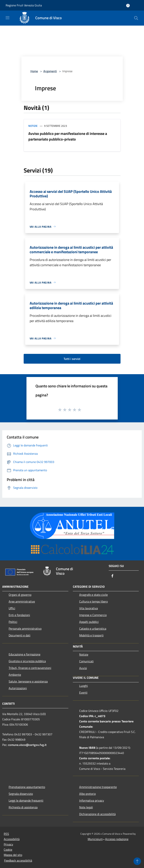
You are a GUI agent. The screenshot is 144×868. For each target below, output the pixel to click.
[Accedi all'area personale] (128, 6)
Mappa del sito (13, 855)
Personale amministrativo (25, 629)
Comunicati (86, 661)
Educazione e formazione (25, 654)
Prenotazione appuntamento (27, 787)
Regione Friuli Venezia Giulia (24, 5)
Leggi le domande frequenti (26, 800)
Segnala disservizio (21, 794)
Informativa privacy (92, 800)
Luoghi (84, 686)
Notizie (33, 126)
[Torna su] (137, 861)
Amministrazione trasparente (98, 787)
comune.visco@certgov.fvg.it (27, 745)
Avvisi (83, 668)
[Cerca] (136, 18)
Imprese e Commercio (93, 615)
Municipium (95, 839)
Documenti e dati (20, 635)
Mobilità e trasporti (91, 635)
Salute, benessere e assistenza (28, 681)
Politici (13, 622)
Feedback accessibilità (18, 860)
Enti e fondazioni (19, 615)
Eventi (83, 692)
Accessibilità (12, 839)
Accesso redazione (117, 839)
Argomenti (50, 71)
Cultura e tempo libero (93, 601)
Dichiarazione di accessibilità (97, 814)
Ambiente (15, 675)
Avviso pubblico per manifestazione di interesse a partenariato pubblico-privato (68, 136)
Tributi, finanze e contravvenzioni (30, 668)
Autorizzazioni (18, 688)
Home (34, 71)
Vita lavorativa (89, 608)
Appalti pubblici (89, 622)
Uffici (12, 608)
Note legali (86, 807)
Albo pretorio (87, 794)
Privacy (8, 844)
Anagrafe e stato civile (93, 595)
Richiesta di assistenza (23, 807)
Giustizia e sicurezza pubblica (27, 661)
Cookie (8, 850)
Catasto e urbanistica (93, 629)
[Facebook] (112, 576)
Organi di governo (20, 595)
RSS (6, 834)
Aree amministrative (22, 601)
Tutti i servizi (72, 359)
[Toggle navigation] (8, 18)
